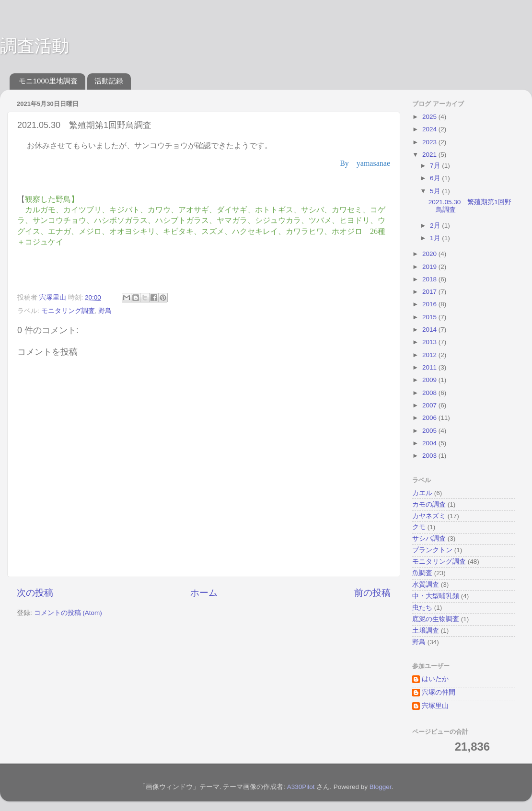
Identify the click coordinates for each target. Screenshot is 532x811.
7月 (436, 166)
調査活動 (35, 46)
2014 (430, 330)
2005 (430, 431)
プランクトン (432, 550)
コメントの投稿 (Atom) (68, 613)
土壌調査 (426, 631)
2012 (430, 355)
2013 (430, 342)
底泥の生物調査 (436, 619)
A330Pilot (301, 787)
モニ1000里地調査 (48, 81)
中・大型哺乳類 (436, 596)
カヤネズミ (429, 516)
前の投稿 (372, 593)
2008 (430, 393)
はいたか (435, 679)
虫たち (422, 608)
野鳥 (105, 311)
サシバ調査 (429, 539)
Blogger (381, 787)
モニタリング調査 (68, 311)
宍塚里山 (435, 706)
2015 (430, 317)
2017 (430, 292)
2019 (430, 267)
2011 (430, 367)
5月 (436, 191)
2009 (430, 380)
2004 (430, 443)
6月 (436, 178)
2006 (430, 418)
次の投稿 (35, 593)
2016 (430, 304)
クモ (419, 527)
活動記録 (109, 81)
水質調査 (426, 585)
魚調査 (422, 573)
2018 (430, 279)
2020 (430, 254)
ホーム (204, 593)
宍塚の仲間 (439, 692)
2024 (430, 129)
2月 (436, 226)
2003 (430, 456)
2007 (430, 405)
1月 (436, 238)
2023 (430, 142)
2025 (430, 117)
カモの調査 (429, 504)
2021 (430, 155)
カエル (422, 493)
